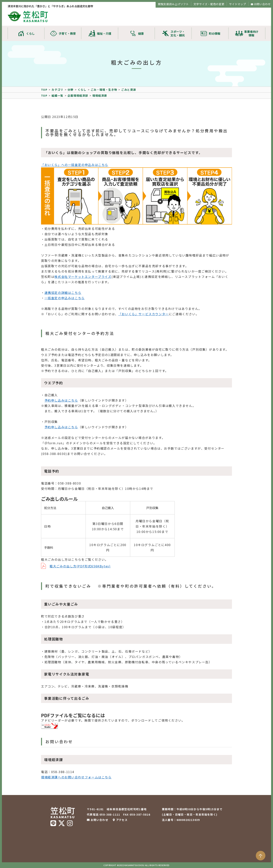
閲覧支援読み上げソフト (173, 4)
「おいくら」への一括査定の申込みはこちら (75, 165)
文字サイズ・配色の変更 (209, 4)
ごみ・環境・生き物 (104, 90)
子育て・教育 (67, 33)
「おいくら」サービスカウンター (144, 314)
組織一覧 (57, 95)
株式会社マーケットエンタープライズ (83, 277)
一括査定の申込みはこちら (65, 298)
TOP (44, 90)
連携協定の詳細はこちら (63, 293)
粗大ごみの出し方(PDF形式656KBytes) (80, 566)
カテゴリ (57, 90)
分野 (71, 90)
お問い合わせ (262, 4)
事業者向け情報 (251, 33)
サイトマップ (237, 4)
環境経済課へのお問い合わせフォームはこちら (76, 777)
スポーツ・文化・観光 (178, 33)
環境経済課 (100, 95)
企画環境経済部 (78, 95)
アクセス (122, 820)
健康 (141, 33)
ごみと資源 (129, 90)
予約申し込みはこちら (61, 400)
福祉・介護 (104, 33)
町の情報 (215, 33)
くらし (30, 33)
